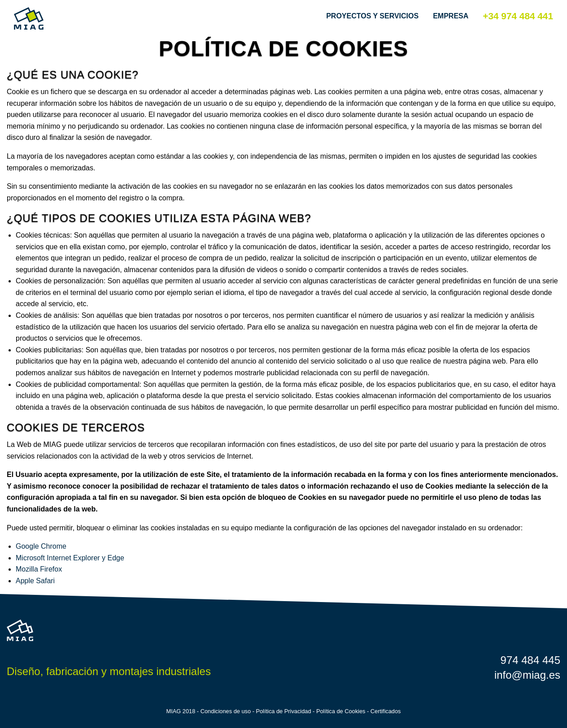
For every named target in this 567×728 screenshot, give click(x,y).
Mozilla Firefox (39, 569)
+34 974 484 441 (518, 16)
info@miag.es (527, 675)
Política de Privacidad (283, 711)
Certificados (386, 711)
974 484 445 (530, 660)
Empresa (451, 16)
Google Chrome (41, 546)
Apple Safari (35, 581)
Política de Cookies (341, 711)
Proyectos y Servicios (372, 16)
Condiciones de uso (226, 711)
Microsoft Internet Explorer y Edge (70, 558)
